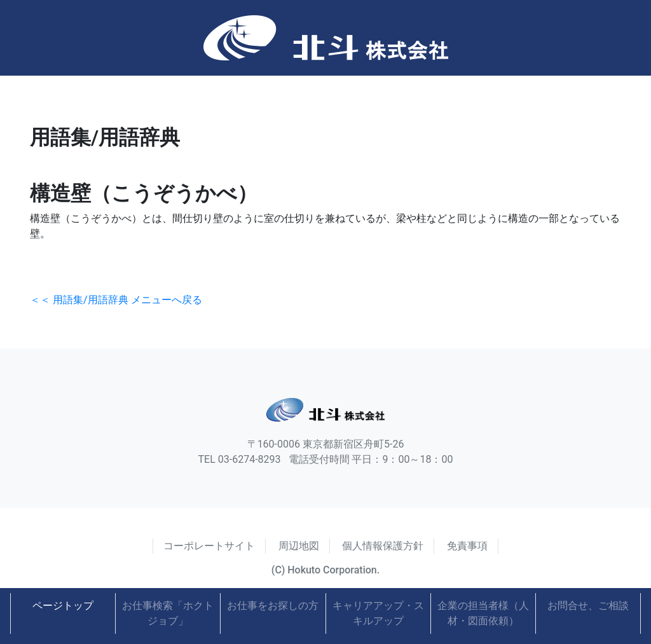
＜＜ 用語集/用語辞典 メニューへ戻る (116, 300)
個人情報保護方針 (383, 546)
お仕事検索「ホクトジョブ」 (168, 613)
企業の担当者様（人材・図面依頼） (483, 613)
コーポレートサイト (209, 546)
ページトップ (63, 606)
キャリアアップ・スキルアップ (378, 613)
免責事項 (467, 546)
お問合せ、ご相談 (588, 606)
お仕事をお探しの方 (273, 606)
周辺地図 (299, 546)
